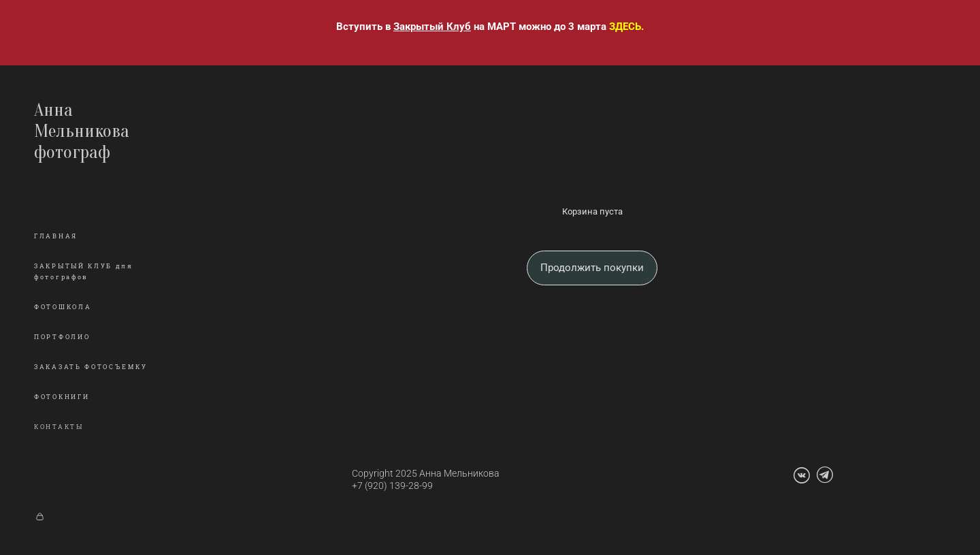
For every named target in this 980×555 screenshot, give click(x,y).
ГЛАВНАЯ (56, 236)
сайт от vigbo (592, 522)
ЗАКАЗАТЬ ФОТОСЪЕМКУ (91, 367)
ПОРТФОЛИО (62, 337)
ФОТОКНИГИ (62, 397)
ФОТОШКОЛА (63, 307)
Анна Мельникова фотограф (82, 131)
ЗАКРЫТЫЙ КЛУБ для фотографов (84, 272)
